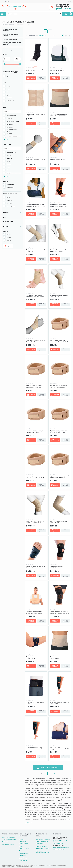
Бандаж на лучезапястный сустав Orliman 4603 (36, 567)
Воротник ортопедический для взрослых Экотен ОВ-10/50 (35, 386)
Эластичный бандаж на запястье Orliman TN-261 (36, 160)
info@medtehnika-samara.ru (61, 847)
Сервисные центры (25, 853)
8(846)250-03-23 (62, 5)
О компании (22, 841)
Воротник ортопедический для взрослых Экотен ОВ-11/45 (59, 386)
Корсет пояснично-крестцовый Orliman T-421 (35, 703)
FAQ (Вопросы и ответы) (43, 848)
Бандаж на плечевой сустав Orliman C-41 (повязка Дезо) (34, 612)
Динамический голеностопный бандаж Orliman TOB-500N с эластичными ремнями (59, 205)
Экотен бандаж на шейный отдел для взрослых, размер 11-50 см (36, 477)
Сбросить (8, 246)
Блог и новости (23, 844)
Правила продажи (41, 846)
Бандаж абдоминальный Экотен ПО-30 (35, 115)
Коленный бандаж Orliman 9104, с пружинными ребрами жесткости (60, 612)
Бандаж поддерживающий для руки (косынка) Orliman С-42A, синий (35, 205)
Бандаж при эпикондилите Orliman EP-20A (34, 658)
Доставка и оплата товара (44, 839)
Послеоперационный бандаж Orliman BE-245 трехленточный (59, 115)
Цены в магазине (24, 848)
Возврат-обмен (41, 844)
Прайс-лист (22, 856)
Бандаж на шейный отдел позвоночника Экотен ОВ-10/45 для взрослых (59, 341)
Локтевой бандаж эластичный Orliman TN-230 (58, 522)
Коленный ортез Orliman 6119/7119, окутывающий (57, 567)
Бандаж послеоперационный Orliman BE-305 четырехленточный (58, 658)
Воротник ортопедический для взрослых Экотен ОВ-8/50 (35, 432)
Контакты (59, 10)
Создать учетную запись (9, 839)
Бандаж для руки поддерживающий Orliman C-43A (59, 748)
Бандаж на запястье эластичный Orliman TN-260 (36, 251)
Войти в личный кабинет (9, 837)
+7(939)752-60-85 (63, 7)
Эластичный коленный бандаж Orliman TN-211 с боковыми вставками (35, 522)
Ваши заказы (6, 842)
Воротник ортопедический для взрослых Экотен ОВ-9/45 (59, 432)
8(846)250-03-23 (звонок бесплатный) (60, 841)
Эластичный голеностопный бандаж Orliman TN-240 (58, 251)
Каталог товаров (2, 14)
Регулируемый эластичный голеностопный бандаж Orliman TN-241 (35, 296)
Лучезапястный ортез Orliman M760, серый (58, 160)
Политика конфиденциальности (42, 852)
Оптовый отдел (23, 858)
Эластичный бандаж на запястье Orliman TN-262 (36, 341)
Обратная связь (24, 860)
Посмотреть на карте (59, 849)
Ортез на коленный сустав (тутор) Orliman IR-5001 (60, 703)
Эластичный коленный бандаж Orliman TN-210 (59, 296)
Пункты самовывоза (42, 841)
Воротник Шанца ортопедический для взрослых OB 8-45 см (59, 477)
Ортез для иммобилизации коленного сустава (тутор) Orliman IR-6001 (36, 748)
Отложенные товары (8, 844)
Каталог (21, 846)
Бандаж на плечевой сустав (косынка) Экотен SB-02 (58, 70)
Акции (21, 851)
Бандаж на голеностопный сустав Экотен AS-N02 (36, 70)
